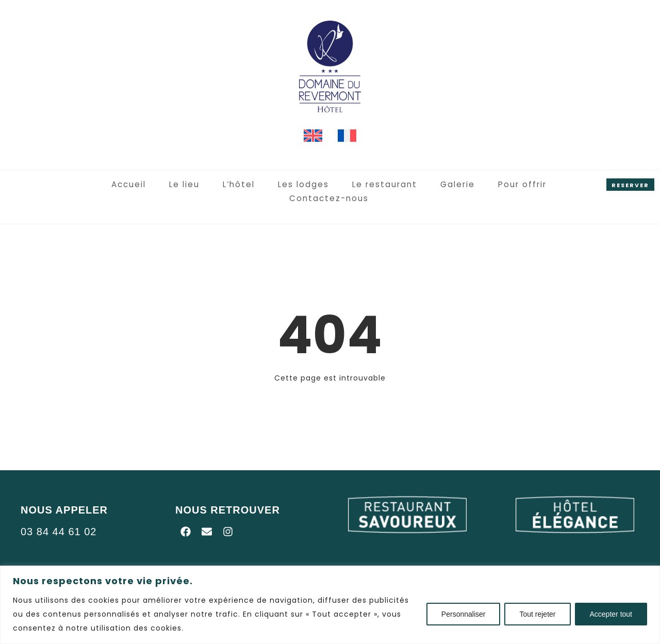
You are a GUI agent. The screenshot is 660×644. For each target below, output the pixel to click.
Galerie (404, 185)
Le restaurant (334, 185)
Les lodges (256, 185)
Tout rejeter (537, 614)
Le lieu (141, 185)
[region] (330, 605)
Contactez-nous (551, 185)
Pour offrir (467, 185)
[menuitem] (313, 136)
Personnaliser (464, 614)
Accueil (86, 185)
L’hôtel (194, 185)
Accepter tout (611, 614)
